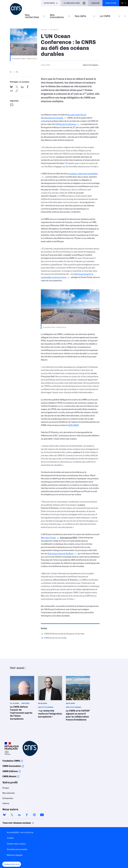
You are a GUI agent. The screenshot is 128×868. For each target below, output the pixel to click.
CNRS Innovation (12, 766)
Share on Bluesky (11, 87)
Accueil (44, 30)
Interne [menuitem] (6, 803)
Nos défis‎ (80, 16)
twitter (12, 815)
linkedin (19, 815)
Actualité (54, 30)
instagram (34, 815)
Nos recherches (32, 16)
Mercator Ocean (48, 538)
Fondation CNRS (11, 761)
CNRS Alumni (9, 776)
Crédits (10, 838)
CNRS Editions (10, 771)
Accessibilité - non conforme (20, 832)
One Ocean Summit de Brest (60, 554)
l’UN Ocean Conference (66, 124)
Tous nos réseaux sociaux (12, 823)
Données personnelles (17, 849)
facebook (27, 815)
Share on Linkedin (22, 87)
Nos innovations (57, 16)
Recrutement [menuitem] (9, 793)
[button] (12, 864)
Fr (122, 3)
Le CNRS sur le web (72, 3)
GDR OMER (73, 425)
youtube (42, 815)
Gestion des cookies (16, 844)
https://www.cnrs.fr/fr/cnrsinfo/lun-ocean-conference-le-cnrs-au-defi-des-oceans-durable (17, 91)
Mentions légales (15, 855)
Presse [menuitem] (6, 788)
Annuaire (95, 3)
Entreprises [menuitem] (8, 798)
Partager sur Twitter (17, 87)
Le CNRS (105, 16)
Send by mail (11, 91)
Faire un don (111, 3)
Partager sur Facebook (28, 87)
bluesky (4, 815)
